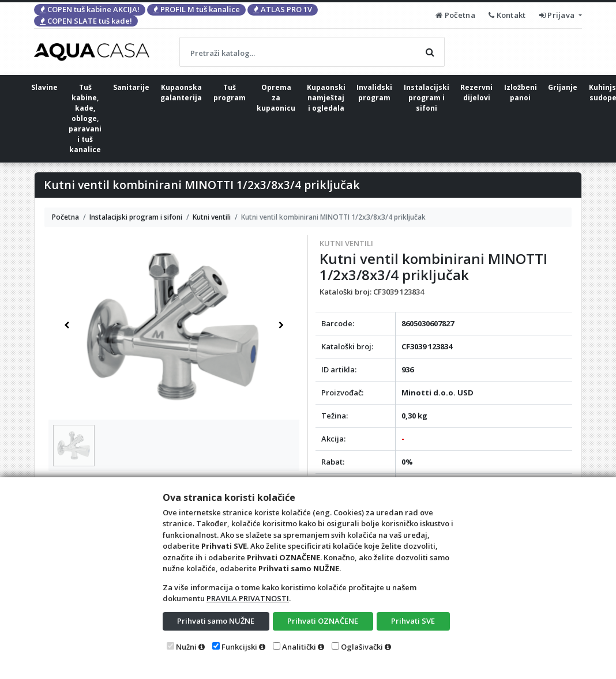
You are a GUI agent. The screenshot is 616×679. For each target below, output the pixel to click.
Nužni (186, 647)
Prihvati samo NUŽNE (216, 621)
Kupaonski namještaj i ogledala (326, 98)
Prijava (558, 15)
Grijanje (563, 87)
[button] (67, 325)
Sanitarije (131, 87)
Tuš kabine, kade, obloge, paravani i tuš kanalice (85, 118)
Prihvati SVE (413, 621)
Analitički (299, 647)
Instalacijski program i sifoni (427, 98)
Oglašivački (362, 647)
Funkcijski (239, 647)
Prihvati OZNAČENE (323, 621)
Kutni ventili (346, 243)
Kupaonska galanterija (181, 93)
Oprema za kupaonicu (276, 98)
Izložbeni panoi (521, 93)
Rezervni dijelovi (476, 93)
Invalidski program (374, 93)
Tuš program (230, 93)
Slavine (44, 87)
